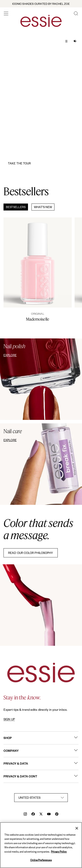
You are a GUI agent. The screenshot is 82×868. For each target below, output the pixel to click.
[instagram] (25, 814)
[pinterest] (57, 814)
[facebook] (33, 814)
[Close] (77, 828)
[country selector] (41, 798)
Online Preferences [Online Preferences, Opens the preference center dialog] (41, 860)
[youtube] (49, 814)
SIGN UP (9, 719)
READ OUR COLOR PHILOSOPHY (31, 553)
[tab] (14, 207)
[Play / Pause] (66, 41)
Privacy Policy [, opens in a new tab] (59, 852)
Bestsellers (16, 207)
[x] (41, 814)
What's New (43, 207)
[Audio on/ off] (75, 41)
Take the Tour (19, 163)
